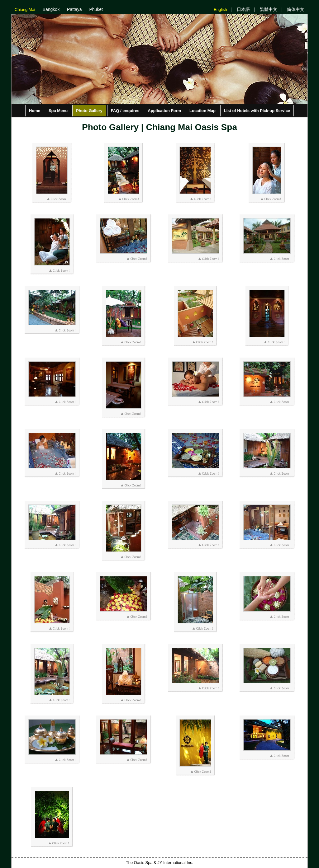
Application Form (164, 111)
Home (35, 111)
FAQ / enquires (125, 111)
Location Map (202, 111)
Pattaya (74, 9)
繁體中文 (269, 9)
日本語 (243, 9)
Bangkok (51, 9)
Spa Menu (58, 111)
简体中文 (296, 9)
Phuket (96, 9)
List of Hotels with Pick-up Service (257, 111)
